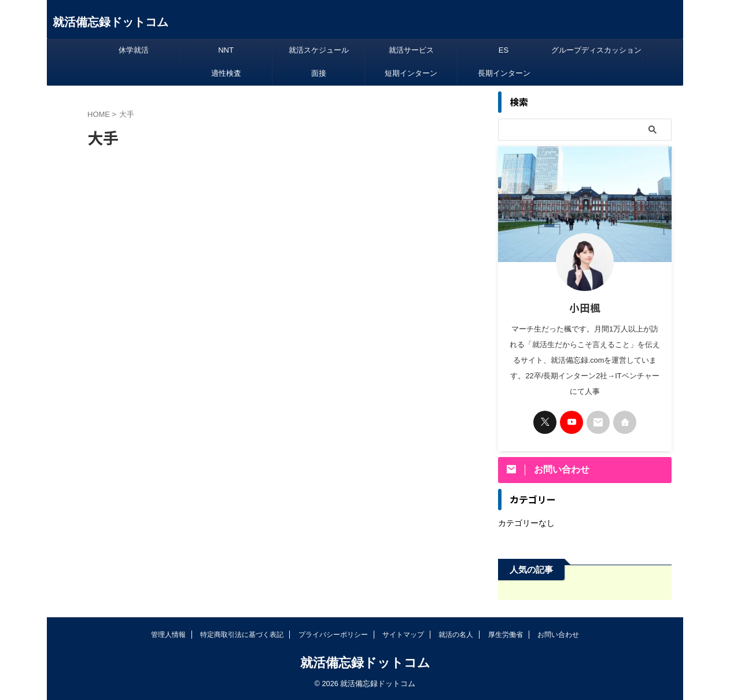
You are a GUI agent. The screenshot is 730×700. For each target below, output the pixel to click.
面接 (319, 73)
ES (504, 50)
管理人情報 (168, 635)
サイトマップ (403, 635)
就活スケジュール (319, 50)
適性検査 (226, 73)
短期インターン (411, 73)
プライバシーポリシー (333, 635)
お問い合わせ (558, 635)
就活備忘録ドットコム (110, 22)
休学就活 (134, 50)
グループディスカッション (596, 50)
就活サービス (411, 50)
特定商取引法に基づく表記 (242, 635)
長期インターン (504, 73)
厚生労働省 (506, 635)
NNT (226, 50)
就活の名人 (456, 635)
